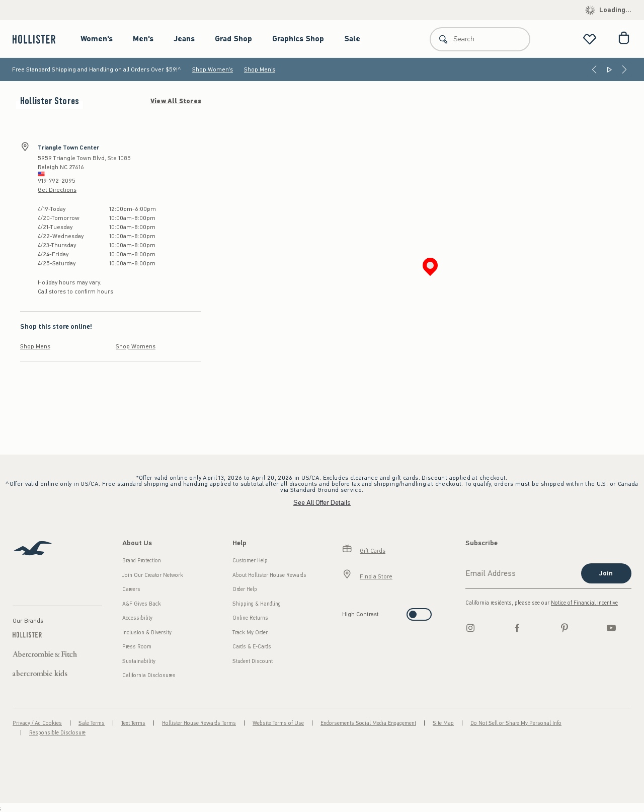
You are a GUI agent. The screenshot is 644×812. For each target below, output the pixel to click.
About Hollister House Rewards (269, 575)
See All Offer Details (322, 503)
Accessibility (137, 618)
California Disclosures (149, 675)
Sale (352, 39)
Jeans (184, 39)
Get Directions (57, 190)
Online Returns (250, 618)
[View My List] (590, 39)
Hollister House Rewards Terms (199, 723)
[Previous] (594, 69)
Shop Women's (213, 69)
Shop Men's (260, 69)
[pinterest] (565, 628)
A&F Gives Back (142, 604)
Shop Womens (136, 346)
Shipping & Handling (257, 604)
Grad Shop (233, 39)
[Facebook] (517, 628)
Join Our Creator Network (153, 575)
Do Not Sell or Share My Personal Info (516, 723)
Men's (143, 39)
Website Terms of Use (278, 723)
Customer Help (250, 561)
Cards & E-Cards (252, 647)
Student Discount (253, 661)
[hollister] (39, 39)
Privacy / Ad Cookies (37, 723)
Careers (131, 589)
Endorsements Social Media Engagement (368, 723)
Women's (97, 39)
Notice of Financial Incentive (584, 603)
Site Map (443, 723)
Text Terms (133, 723)
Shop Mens (35, 346)
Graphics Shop (298, 39)
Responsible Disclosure (57, 733)
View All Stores (176, 101)
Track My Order (250, 633)
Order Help (245, 589)
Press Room (137, 647)
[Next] (624, 69)
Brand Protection (142, 561)
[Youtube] (611, 628)
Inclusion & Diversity (147, 633)
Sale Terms (92, 723)
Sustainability (139, 661)
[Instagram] (470, 628)
